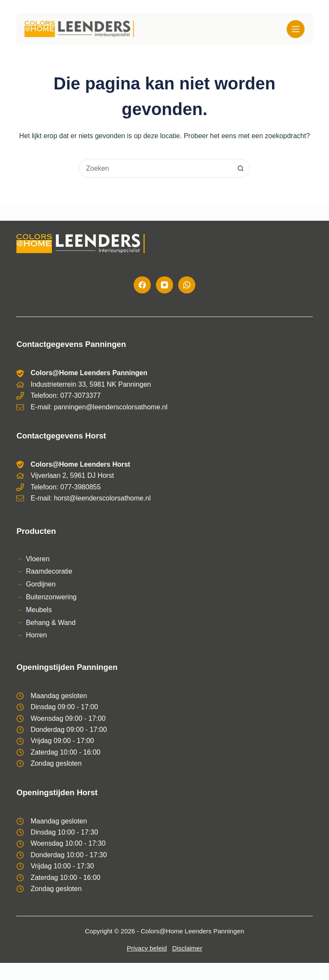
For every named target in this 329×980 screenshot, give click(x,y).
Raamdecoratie (49, 571)
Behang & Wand (51, 623)
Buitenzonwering (51, 597)
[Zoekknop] (241, 168)
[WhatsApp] (187, 285)
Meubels (39, 610)
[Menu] (296, 29)
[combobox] (156, 168)
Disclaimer (187, 948)
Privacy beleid (147, 948)
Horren (36, 635)
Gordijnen (40, 584)
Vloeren (37, 559)
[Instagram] (164, 285)
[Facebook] (142, 285)
